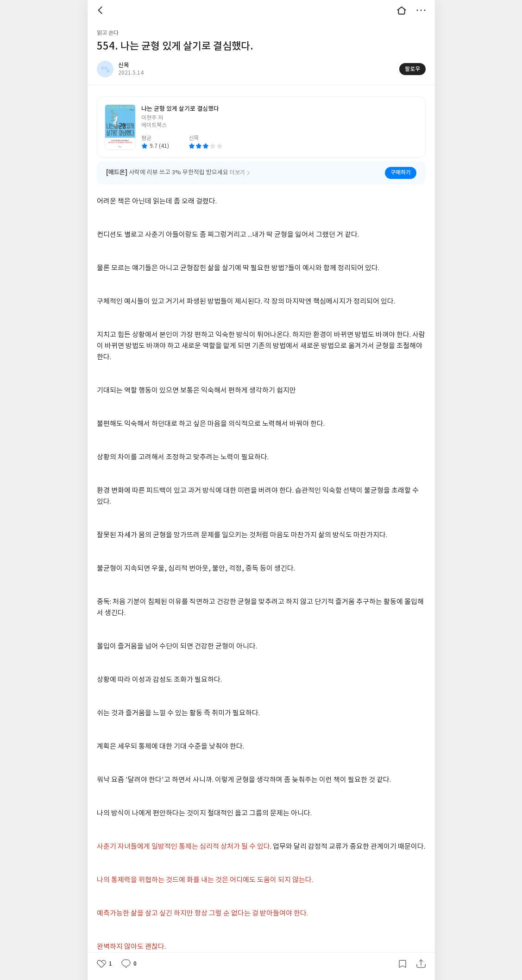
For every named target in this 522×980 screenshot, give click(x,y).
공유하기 (421, 964)
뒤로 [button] (101, 10)
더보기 (421, 10)
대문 (402, 10)
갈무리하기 (403, 964)
